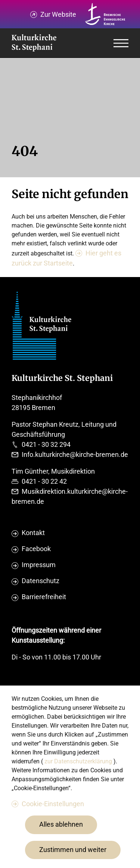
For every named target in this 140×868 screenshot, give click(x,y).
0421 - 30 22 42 (44, 481)
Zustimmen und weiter (73, 850)
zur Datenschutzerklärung (79, 761)
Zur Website (58, 14)
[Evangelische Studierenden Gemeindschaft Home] (34, 43)
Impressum (39, 565)
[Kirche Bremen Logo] (105, 14)
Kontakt (33, 533)
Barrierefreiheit (44, 597)
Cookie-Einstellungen (53, 804)
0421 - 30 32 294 (46, 444)
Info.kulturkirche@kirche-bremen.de (75, 454)
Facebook (36, 549)
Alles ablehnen (61, 824)
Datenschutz (41, 581)
